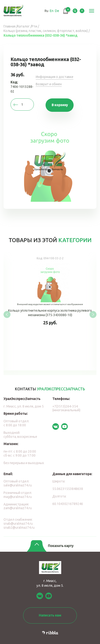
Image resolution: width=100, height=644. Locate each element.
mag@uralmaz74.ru (18, 497)
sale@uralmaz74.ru (18, 485)
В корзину (60, 105)
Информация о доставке (55, 77)
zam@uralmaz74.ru (18, 508)
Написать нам (50, 615)
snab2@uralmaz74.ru (19, 528)
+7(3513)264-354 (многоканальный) (66, 408)
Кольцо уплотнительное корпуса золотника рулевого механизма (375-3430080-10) (50, 311)
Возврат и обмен (49, 84)
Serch (75, 11)
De (57, 11)
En (52, 11)
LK (82, 11)
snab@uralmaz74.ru (18, 524)
